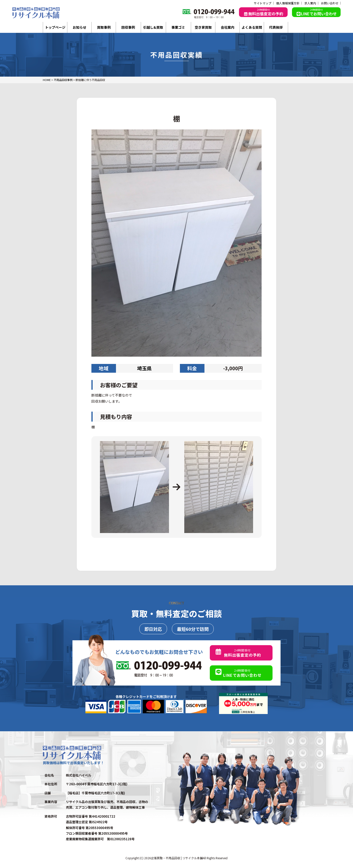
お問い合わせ (330, 3)
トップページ (55, 27)
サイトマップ (263, 3)
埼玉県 (144, 368)
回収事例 (128, 27)
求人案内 (310, 3)
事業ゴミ (178, 27)
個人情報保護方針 (288, 3)
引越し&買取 (153, 27)
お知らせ (79, 27)
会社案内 (228, 27)
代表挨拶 (276, 27)
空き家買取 (203, 27)
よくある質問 (252, 27)
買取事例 (104, 27)
